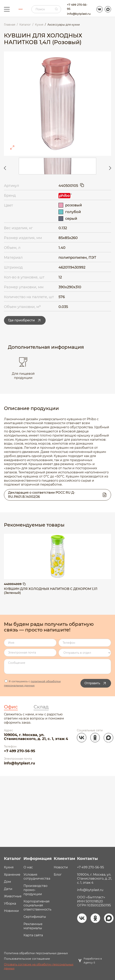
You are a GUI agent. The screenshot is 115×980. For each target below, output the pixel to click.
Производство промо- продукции (35, 890)
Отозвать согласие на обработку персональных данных (39, 966)
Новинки (11, 911)
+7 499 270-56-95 (77, 7)
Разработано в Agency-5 (93, 961)
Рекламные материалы (33, 926)
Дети (8, 889)
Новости (61, 867)
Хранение (12, 875)
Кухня (9, 867)
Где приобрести (25, 320)
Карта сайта (33, 935)
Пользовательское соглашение (27, 959)
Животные (13, 896)
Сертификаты (35, 917)
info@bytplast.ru (79, 14)
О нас (28, 867)
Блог (58, 875)
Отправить (96, 683)
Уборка (10, 904)
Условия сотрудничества (37, 877)
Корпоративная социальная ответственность (37, 905)
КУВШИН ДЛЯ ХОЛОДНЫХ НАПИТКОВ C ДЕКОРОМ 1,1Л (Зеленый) (51, 591)
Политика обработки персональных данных (36, 953)
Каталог (12, 859)
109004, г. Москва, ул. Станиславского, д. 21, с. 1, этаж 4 (36, 737)
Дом (8, 882)
